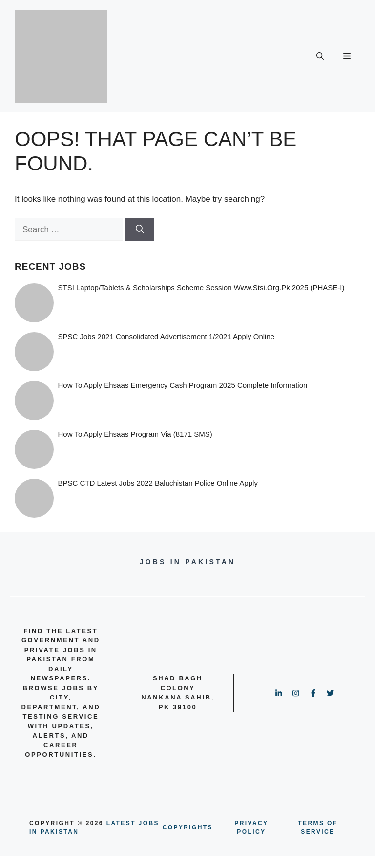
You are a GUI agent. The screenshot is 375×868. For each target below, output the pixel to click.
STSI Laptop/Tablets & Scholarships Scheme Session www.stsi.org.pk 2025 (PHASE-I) (201, 287)
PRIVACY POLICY (251, 827)
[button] (320, 56)
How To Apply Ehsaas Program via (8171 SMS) (135, 434)
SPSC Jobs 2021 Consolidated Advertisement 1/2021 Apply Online (167, 336)
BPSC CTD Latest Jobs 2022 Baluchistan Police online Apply (158, 483)
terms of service (318, 827)
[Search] (140, 230)
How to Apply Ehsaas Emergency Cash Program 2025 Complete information (183, 385)
